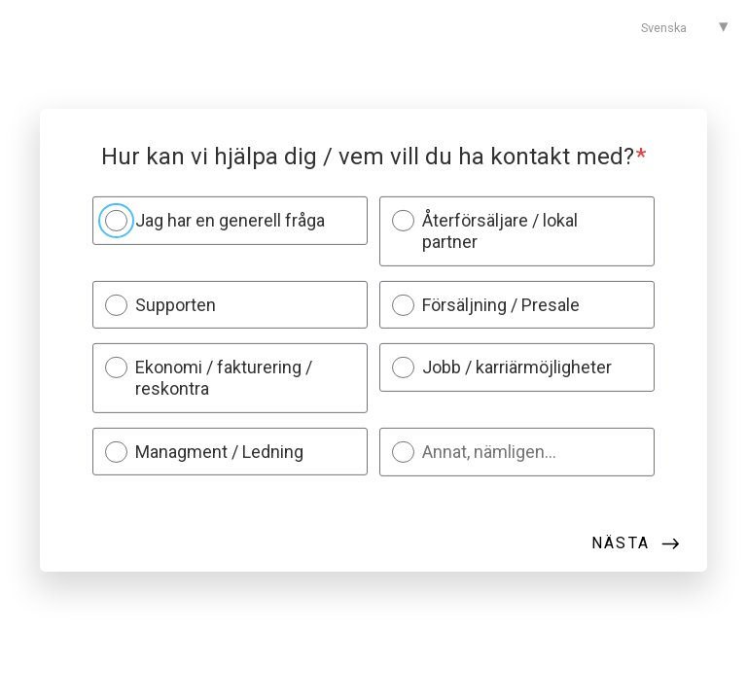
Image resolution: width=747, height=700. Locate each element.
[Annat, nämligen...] (529, 452)
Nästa (620, 543)
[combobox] (676, 27)
